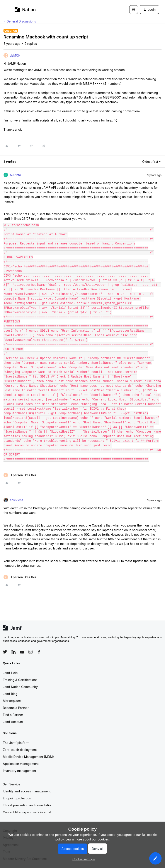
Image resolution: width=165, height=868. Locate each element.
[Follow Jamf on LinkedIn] (14, 652)
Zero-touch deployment (20, 750)
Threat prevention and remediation (28, 805)
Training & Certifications (20, 680)
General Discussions (21, 21)
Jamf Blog (10, 694)
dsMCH (15, 55)
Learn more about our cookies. (88, 839)
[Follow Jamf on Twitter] (5, 652)
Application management (21, 764)
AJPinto (15, 175)
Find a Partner (13, 715)
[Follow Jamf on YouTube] (22, 652)
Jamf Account (13, 722)
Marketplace (12, 701)
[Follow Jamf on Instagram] (31, 652)
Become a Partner (16, 708)
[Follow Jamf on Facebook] (39, 652)
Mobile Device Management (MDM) (28, 757)
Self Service (12, 784)
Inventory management (19, 771)
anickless (17, 500)
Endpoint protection (17, 798)
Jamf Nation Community (20, 687)
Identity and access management (27, 791)
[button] (9, 10)
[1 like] (20, 475)
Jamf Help (10, 673)
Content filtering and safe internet (27, 812)
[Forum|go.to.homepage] (25, 10)
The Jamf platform (16, 743)
